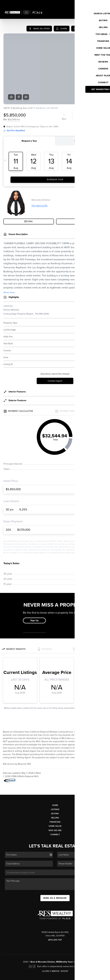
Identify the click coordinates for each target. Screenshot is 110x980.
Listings (55, 787)
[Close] (104, 949)
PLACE (84, 940)
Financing (55, 800)
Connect (55, 813)
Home (55, 783)
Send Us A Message (55, 876)
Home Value (55, 804)
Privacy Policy (74, 976)
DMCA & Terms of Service (94, 976)
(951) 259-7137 (55, 918)
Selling (55, 796)
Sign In (99, 3)
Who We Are (55, 808)
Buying (55, 792)
